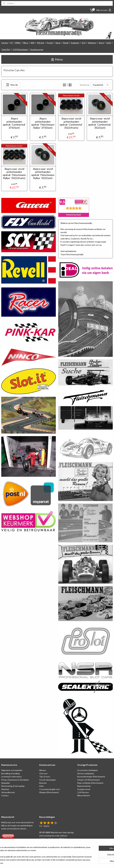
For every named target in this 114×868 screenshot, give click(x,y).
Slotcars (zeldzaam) (86, 773)
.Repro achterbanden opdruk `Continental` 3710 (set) (14, 123)
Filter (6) (12, 85)
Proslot (50, 43)
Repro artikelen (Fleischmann (90, 783)
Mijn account (104, 10)
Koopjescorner (37, 49)
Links (42, 786)
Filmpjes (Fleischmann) (49, 792)
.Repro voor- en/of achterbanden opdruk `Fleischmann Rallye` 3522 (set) (43, 173)
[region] (38, 854)
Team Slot (6, 49)
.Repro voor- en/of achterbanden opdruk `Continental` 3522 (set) (100, 123)
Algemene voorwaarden (12, 770)
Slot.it (101, 43)
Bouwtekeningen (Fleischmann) (91, 777)
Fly (12, 43)
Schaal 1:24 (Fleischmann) (89, 780)
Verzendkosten (8, 792)
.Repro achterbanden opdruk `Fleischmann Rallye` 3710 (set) (43, 123)
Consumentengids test (50, 789)
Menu (57, 59)
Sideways (92, 43)
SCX (84, 43)
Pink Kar (41, 43)
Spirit (109, 43)
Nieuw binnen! (84, 795)
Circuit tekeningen (48, 780)
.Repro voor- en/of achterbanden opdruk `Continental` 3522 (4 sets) (71, 123)
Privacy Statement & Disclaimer (15, 780)
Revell (66, 43)
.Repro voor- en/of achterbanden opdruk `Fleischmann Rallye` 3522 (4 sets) (14, 173)
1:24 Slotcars (83, 792)
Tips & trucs (45, 777)
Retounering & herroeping (13, 786)
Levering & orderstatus (12, 777)
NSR (33, 43)
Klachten (5, 789)
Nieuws (43, 770)
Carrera (5, 43)
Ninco (26, 43)
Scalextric (75, 43)
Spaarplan (6, 783)
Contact (5, 795)
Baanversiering (84, 786)
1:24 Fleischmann (20, 49)
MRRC (18, 43)
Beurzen (43, 783)
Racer (58, 43)
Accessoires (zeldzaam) (87, 770)
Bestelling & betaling (10, 773)
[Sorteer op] (100, 85)
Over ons (43, 773)
